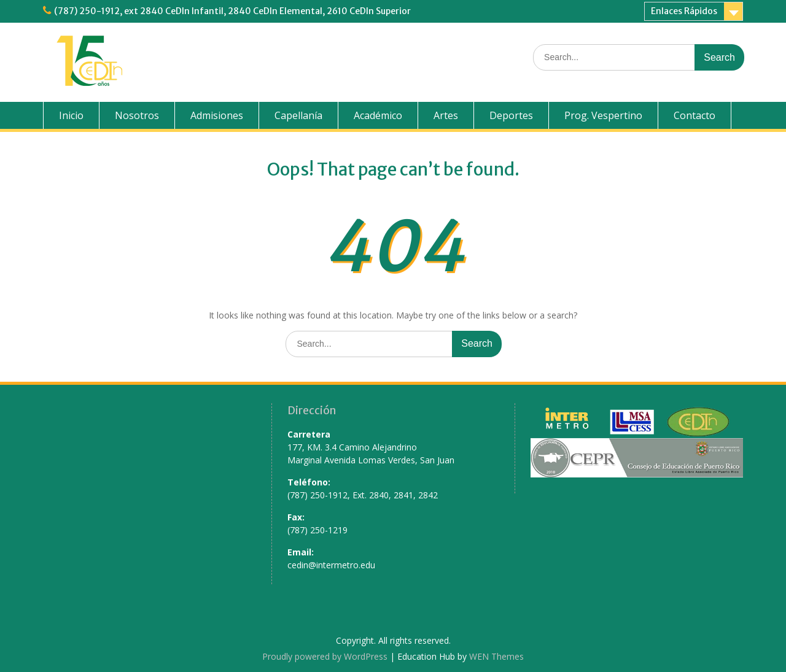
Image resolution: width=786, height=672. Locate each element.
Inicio (71, 115)
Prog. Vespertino (603, 115)
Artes (446, 115)
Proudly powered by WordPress (325, 656)
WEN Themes (496, 656)
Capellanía (298, 115)
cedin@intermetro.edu (331, 565)
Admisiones (217, 115)
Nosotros (137, 115)
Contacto (695, 115)
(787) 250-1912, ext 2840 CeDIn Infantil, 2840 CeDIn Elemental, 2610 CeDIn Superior (232, 11)
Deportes (511, 115)
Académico (378, 115)
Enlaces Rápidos (684, 11)
